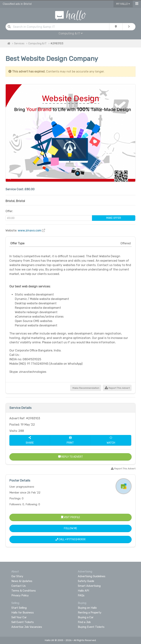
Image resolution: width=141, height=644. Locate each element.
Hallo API (83, 591)
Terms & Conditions (24, 591)
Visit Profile (71, 517)
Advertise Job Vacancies (27, 627)
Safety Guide (86, 581)
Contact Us (19, 586)
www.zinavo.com (30, 230)
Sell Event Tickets (23, 622)
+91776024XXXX (75, 539)
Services (19, 44)
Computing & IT (71, 33)
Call (70, 539)
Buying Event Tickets (91, 627)
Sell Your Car (19, 617)
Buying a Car (86, 617)
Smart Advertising (89, 586)
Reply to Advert (71, 457)
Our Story (17, 576)
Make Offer (114, 218)
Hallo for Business (23, 613)
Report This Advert (117, 388)
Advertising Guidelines (92, 576)
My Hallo (123, 4)
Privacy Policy (20, 595)
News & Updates (22, 581)
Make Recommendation (86, 388)
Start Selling (19, 608)
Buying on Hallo (87, 608)
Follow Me (70, 528)
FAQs (81, 595)
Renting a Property (90, 613)
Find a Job (84, 622)
